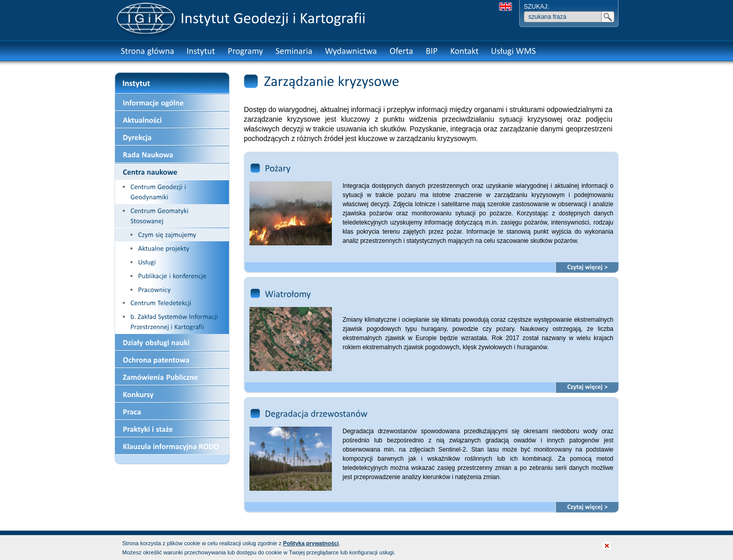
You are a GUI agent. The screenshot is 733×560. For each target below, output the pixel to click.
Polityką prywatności (311, 543)
